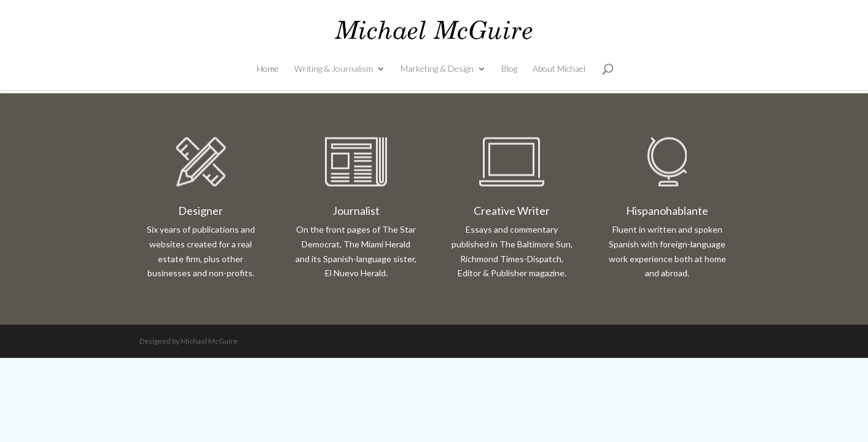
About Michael (559, 69)
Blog (509, 69)
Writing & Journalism (334, 69)
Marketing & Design (437, 69)
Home (268, 69)
